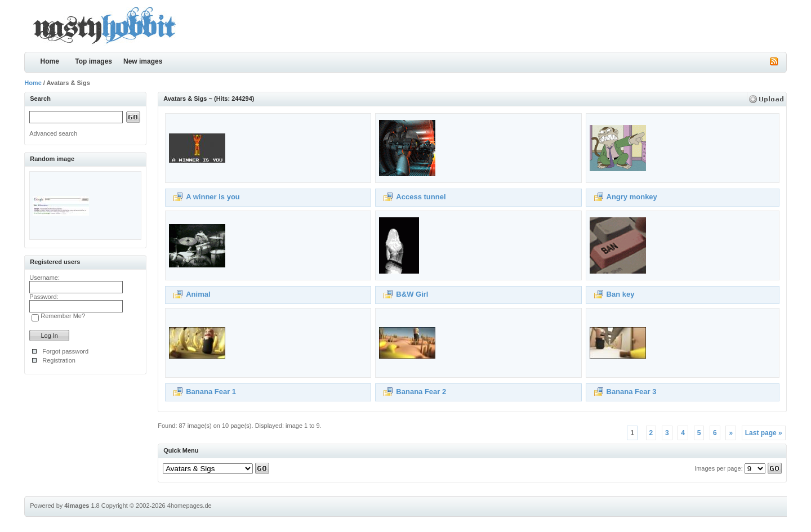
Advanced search (53, 133)
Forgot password (65, 351)
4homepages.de (190, 506)
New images (143, 61)
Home (50, 61)
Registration (59, 360)
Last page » (764, 433)
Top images (93, 61)
